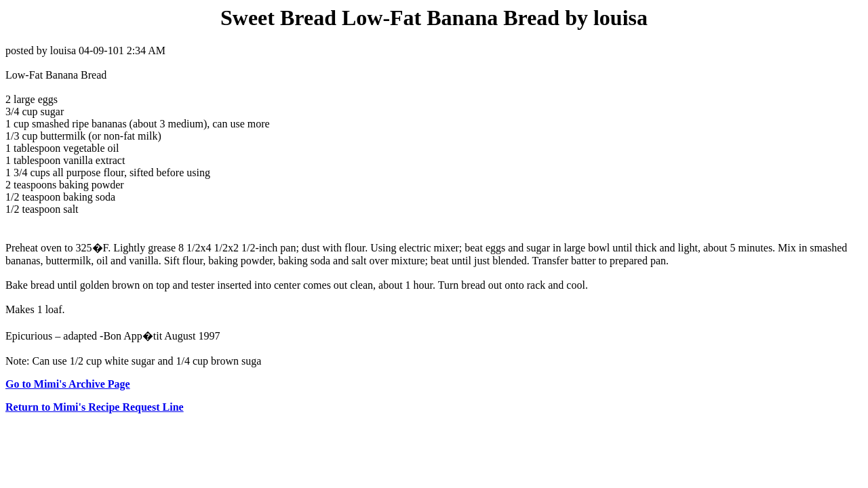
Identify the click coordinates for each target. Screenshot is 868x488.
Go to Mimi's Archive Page (68, 384)
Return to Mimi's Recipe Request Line (95, 407)
